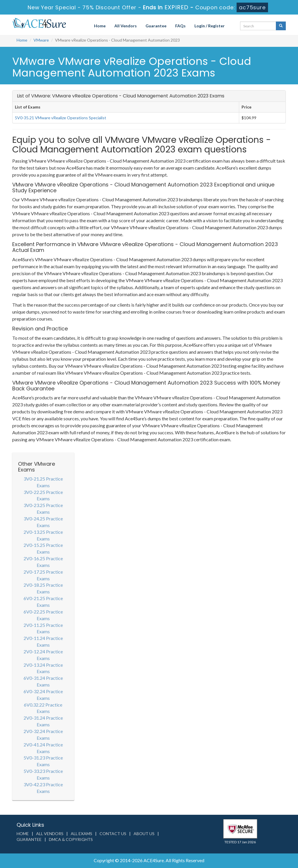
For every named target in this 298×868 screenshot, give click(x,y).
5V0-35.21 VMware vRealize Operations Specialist (61, 118)
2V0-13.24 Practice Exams (43, 668)
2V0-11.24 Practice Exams (43, 641)
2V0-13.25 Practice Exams (43, 535)
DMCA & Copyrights (71, 839)
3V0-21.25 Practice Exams (43, 482)
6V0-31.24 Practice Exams (43, 681)
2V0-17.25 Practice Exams (43, 575)
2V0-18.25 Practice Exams (43, 588)
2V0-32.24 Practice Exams (43, 734)
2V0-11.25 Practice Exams (43, 628)
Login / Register (210, 26)
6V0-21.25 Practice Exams (43, 602)
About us (144, 834)
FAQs (180, 26)
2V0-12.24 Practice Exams (43, 655)
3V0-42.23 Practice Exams (43, 788)
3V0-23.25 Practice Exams (43, 508)
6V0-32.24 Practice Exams (43, 695)
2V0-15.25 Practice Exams (43, 548)
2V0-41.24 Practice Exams (43, 748)
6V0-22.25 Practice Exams (43, 615)
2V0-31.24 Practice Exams (43, 721)
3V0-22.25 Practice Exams (43, 495)
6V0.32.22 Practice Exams (43, 708)
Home (100, 26)
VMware (41, 40)
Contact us (113, 834)
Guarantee (156, 26)
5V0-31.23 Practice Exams (43, 761)
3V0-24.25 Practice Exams (43, 522)
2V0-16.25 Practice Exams (43, 562)
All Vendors (126, 26)
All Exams (81, 834)
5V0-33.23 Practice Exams (43, 774)
